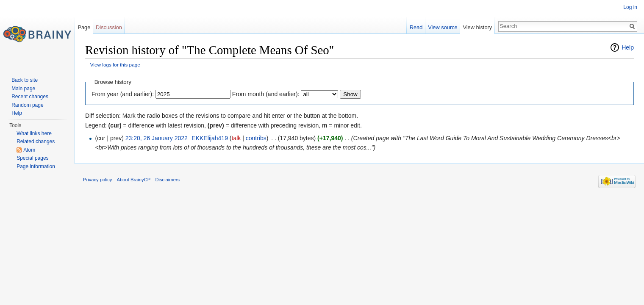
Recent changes (30, 97)
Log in (630, 7)
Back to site (25, 80)
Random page (27, 105)
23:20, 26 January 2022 (157, 138)
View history (477, 27)
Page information (36, 166)
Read (416, 27)
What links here (34, 133)
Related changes (36, 141)
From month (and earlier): (266, 94)
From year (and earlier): (123, 94)
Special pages (32, 158)
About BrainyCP (134, 180)
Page (84, 27)
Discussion (109, 27)
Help (628, 47)
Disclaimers (167, 180)
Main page (23, 89)
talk (236, 138)
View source (443, 27)
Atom (29, 150)
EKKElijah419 (210, 138)
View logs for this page (115, 65)
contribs (256, 138)
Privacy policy (97, 180)
